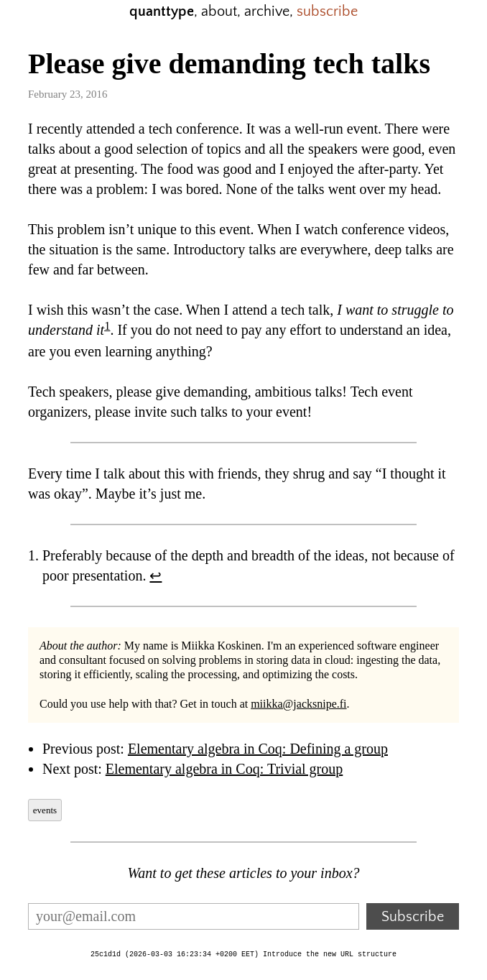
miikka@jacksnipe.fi (298, 704)
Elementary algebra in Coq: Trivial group (224, 769)
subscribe (327, 11)
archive (267, 11)
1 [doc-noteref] (107, 326)
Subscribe (413, 917)
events (45, 810)
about (219, 11)
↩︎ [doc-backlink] (156, 575)
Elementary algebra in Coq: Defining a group (258, 749)
